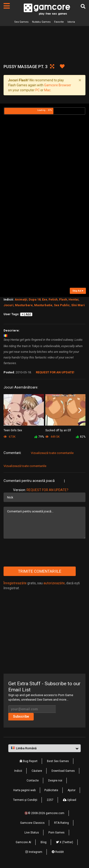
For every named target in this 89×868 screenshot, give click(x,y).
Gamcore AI (23, 842)
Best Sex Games (58, 761)
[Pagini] (7, 6)
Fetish (53, 299)
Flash (63, 299)
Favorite (59, 22)
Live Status (32, 833)
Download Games (63, 771)
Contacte (33, 781)
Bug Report (28, 761)
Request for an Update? (47, 490)
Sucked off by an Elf (58, 430)
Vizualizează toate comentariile (52, 453)
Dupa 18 (35, 299)
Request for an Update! (55, 372)
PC (37, 90)
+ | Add (26, 314)
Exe (45, 299)
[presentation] (40, 553)
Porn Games (56, 833)
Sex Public (62, 305)
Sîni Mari (78, 305)
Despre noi (55, 781)
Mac (47, 90)
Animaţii (21, 299)
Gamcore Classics (32, 823)
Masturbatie (43, 305)
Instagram (34, 852)
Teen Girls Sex (13, 430)
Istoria (71, 22)
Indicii (18, 771)
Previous (9, 410)
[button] (44, 748)
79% (39, 437)
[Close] (80, 80)
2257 (50, 800)
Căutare (37, 771)
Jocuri (9, 305)
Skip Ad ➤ (78, 291)
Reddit (58, 852)
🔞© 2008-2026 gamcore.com (44, 813)
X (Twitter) (65, 842)
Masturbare (24, 305)
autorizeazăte (54, 583)
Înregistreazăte (15, 583)
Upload (70, 800)
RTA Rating (61, 823)
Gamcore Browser (58, 85)
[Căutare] (83, 6)
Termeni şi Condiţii (25, 800)
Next (80, 410)
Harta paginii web (24, 790)
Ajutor (72, 790)
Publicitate (51, 790)
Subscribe (21, 716)
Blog (44, 842)
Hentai (74, 299)
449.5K (52, 437)
